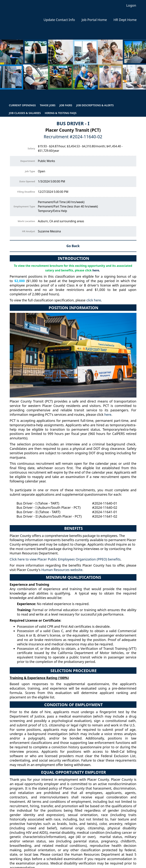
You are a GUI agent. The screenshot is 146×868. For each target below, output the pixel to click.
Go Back (73, 246)
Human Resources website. (62, 570)
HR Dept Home (125, 20)
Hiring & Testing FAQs (61, 113)
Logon (131, 5)
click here (94, 300)
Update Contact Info (59, 20)
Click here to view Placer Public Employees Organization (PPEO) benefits (65, 559)
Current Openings (22, 105)
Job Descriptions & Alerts (95, 105)
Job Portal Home (94, 20)
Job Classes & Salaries (25, 113)
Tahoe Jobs (48, 105)
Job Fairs (66, 105)
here (96, 270)
